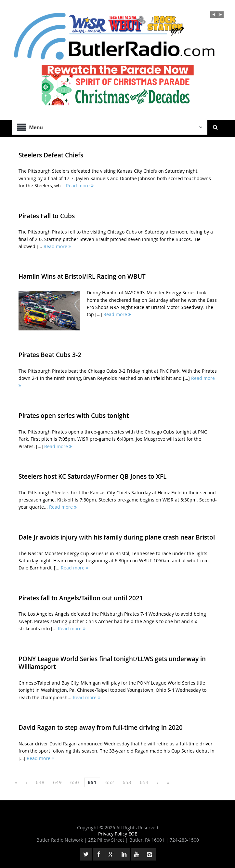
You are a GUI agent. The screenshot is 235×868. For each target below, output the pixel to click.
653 (127, 782)
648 (40, 782)
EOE (133, 834)
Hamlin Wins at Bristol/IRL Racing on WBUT (82, 276)
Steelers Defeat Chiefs (51, 155)
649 (57, 782)
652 (110, 782)
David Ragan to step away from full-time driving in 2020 (101, 728)
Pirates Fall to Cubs (47, 216)
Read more (80, 186)
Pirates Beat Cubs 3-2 (50, 355)
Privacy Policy (113, 834)
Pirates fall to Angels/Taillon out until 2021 (81, 598)
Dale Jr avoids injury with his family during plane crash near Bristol (117, 537)
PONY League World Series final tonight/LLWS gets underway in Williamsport (112, 663)
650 (75, 782)
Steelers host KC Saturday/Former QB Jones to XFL (92, 476)
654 (144, 782)
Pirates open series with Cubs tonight (74, 416)
